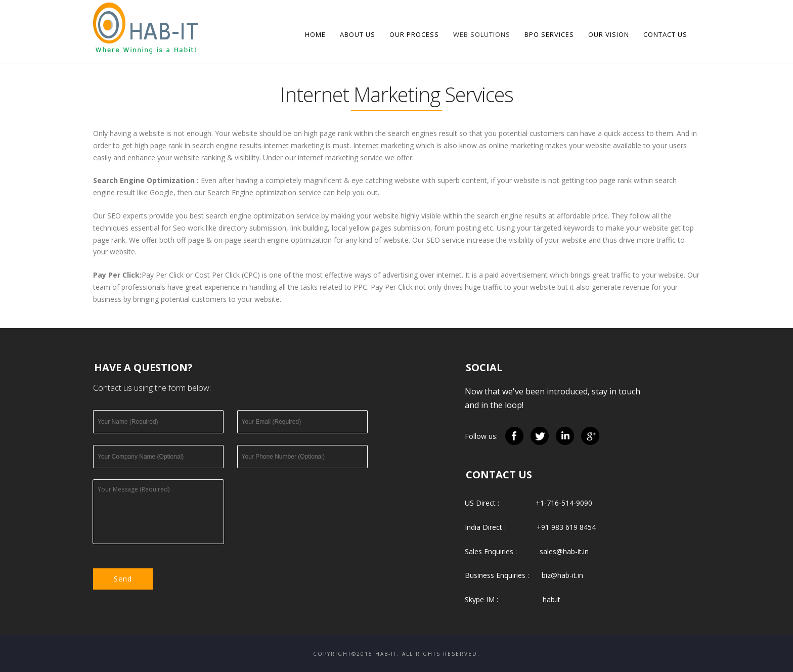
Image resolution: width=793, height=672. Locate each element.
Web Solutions (482, 34)
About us (358, 34)
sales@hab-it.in (564, 551)
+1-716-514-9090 (564, 503)
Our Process (414, 34)
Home (315, 34)
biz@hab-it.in (562, 575)
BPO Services (549, 34)
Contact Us (665, 34)
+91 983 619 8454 (566, 527)
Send (123, 579)
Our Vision (609, 34)
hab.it (552, 599)
